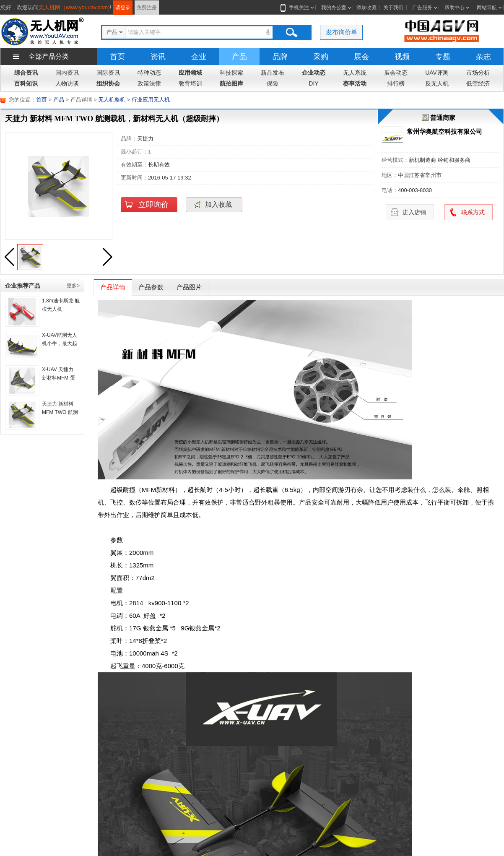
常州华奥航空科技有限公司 (444, 131)
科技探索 (231, 73)
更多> (73, 286)
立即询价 (153, 205)
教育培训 (190, 83)
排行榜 (396, 83)
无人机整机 (112, 100)
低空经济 (478, 83)
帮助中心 (455, 8)
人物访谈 (67, 83)
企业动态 (314, 73)
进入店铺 (414, 212)
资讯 (158, 57)
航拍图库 (231, 83)
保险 (273, 83)
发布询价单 (342, 32)
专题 (443, 57)
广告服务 (422, 8)
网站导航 (487, 8)
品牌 (280, 57)
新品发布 (273, 73)
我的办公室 (334, 8)
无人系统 (355, 73)
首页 (117, 57)
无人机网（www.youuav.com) (74, 7)
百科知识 (26, 83)
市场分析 (478, 73)
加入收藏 (218, 204)
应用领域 (190, 73)
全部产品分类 (49, 56)
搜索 (291, 32)
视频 (402, 57)
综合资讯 (26, 73)
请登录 (123, 8)
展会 (361, 57)
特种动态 (149, 73)
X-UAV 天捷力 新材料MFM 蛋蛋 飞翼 (58, 378)
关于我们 (393, 8)
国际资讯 (108, 73)
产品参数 (151, 287)
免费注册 (147, 8)
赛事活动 (355, 83)
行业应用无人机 (151, 100)
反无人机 (437, 83)
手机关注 (297, 8)
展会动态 (396, 73)
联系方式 (473, 212)
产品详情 (113, 287)
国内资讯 (67, 73)
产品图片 (189, 287)
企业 (199, 57)
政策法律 (149, 83)
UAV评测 (437, 73)
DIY (313, 83)
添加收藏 (366, 8)
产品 (239, 57)
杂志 (483, 57)
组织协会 (108, 83)
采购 (321, 57)
